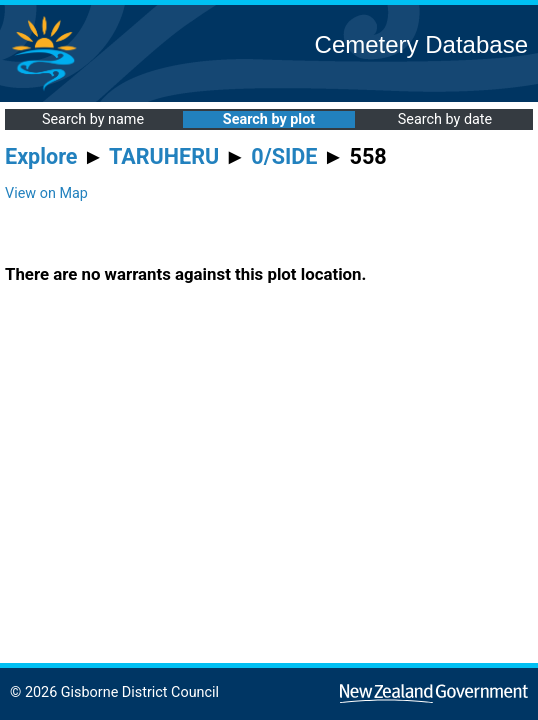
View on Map (46, 193)
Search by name (93, 119)
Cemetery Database (421, 44)
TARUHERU (164, 156)
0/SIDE (284, 156)
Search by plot (269, 119)
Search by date (445, 119)
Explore (41, 156)
